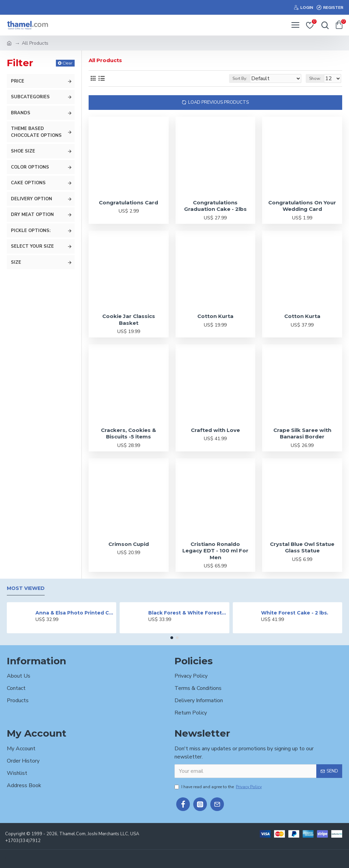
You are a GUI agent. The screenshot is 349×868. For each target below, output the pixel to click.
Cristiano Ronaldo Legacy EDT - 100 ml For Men (215, 551)
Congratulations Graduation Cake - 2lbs (215, 206)
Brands (21, 113)
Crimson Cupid (129, 544)
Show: (315, 78)
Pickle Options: (31, 231)
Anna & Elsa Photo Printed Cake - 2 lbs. (75, 613)
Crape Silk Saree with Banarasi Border (302, 433)
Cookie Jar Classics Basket (129, 320)
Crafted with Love (215, 430)
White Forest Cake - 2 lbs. (295, 613)
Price (18, 81)
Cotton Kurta (215, 316)
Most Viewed (26, 588)
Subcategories (30, 97)
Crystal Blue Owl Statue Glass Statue (302, 547)
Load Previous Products (218, 102)
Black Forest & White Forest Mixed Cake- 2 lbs (187, 613)
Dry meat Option (32, 215)
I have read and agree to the (219, 787)
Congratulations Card (128, 202)
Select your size (32, 246)
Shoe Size (23, 151)
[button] (172, 638)
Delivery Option (32, 199)
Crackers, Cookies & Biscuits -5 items (128, 433)
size (16, 262)
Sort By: (240, 78)
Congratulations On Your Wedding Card (302, 206)
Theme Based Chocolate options (36, 132)
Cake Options (28, 183)
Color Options (30, 167)
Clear (67, 63)
